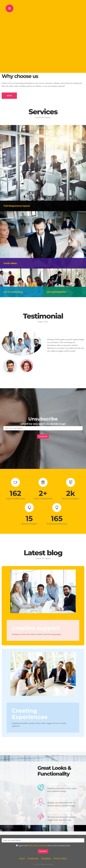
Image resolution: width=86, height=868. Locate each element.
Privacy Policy (33, 846)
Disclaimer (43, 846)
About (22, 858)
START (9, 96)
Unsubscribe (33, 858)
